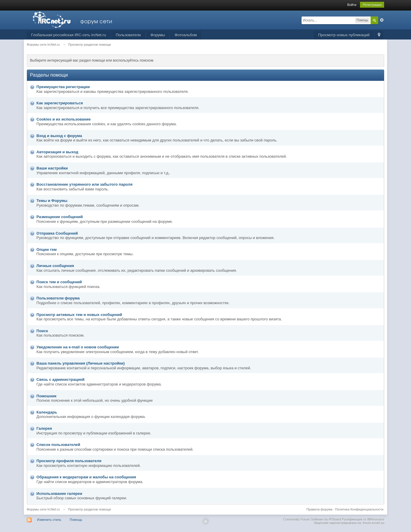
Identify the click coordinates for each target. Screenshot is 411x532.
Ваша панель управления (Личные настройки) (81, 363)
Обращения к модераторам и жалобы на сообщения (86, 477)
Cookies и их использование (64, 119)
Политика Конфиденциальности (359, 509)
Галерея (44, 428)
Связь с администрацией (61, 379)
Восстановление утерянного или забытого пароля (85, 184)
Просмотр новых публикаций (344, 35)
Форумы (158, 35)
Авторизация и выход (58, 152)
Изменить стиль (49, 520)
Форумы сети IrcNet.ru (43, 509)
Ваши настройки (52, 168)
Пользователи (128, 35)
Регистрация (372, 5)
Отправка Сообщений (57, 233)
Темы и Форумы (52, 201)
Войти (352, 5)
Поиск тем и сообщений (59, 282)
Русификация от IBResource (363, 519)
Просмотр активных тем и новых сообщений (79, 315)
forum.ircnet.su (374, 523)
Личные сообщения (55, 266)
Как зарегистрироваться (60, 103)
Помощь (76, 520)
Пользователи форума (58, 298)
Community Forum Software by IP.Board (312, 519)
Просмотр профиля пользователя (69, 461)
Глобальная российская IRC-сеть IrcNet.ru (69, 35)
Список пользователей (58, 445)
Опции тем (47, 249)
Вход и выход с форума (59, 136)
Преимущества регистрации (63, 87)
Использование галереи (59, 494)
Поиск (42, 331)
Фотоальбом (186, 35)
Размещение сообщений (60, 217)
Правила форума (320, 509)
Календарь (47, 412)
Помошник (47, 396)
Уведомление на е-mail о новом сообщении (78, 347)
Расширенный (382, 20)
